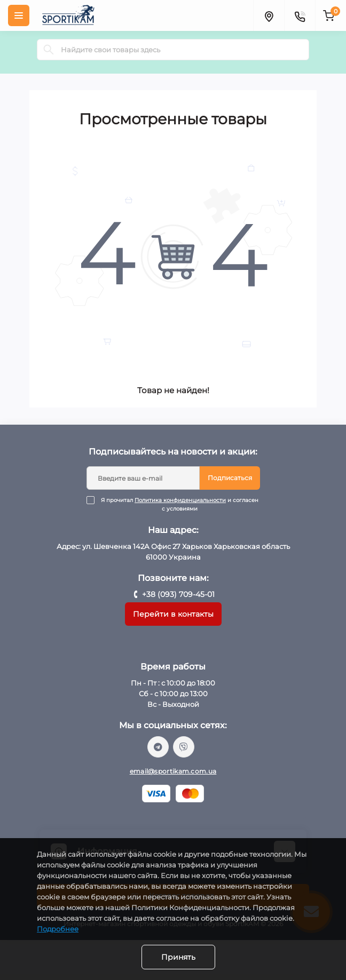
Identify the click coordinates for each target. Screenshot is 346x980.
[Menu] (19, 15)
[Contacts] (300, 15)
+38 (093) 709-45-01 (178, 594)
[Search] (49, 50)
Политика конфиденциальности (180, 500)
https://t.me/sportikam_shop (158, 747)
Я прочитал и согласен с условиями (180, 505)
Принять (178, 957)
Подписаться (230, 478)
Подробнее (58, 929)
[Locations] (269, 15)
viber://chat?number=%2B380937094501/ (184, 747)
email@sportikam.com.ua (173, 771)
